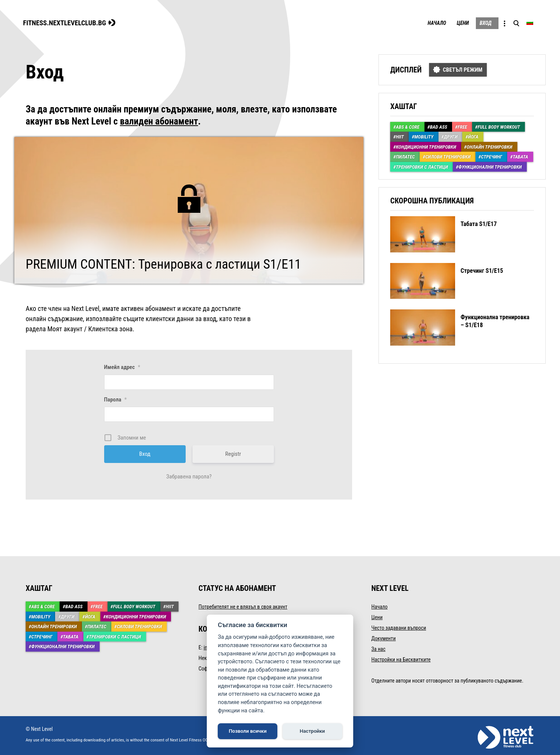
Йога (473, 136)
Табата (521, 156)
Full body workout (499, 126)
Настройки (312, 731)
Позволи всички (248, 731)
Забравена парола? (189, 475)
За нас (378, 648)
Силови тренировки (448, 156)
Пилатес (405, 156)
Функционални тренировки (490, 166)
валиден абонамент (159, 120)
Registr (233, 453)
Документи (384, 637)
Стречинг (492, 156)
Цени (450, 23)
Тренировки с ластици (422, 166)
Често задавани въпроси (399, 627)
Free (462, 126)
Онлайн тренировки (490, 146)
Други (451, 136)
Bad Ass (438, 126)
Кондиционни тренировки (426, 146)
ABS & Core (408, 126)
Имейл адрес (122, 366)
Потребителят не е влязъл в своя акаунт (243, 606)
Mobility (424, 136)
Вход (478, 23)
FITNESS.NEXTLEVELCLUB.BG (71, 22)
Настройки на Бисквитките (401, 658)
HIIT (400, 136)
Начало (418, 23)
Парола (115, 398)
